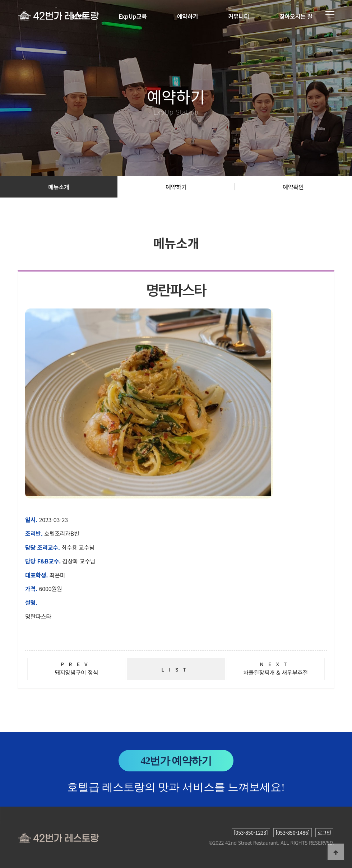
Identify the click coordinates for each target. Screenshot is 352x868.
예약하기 (187, 16)
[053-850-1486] (293, 832)
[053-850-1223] (251, 832)
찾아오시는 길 (296, 16)
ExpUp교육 (133, 16)
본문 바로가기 (0, 0)
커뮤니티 (238, 16)
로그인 (324, 832)
